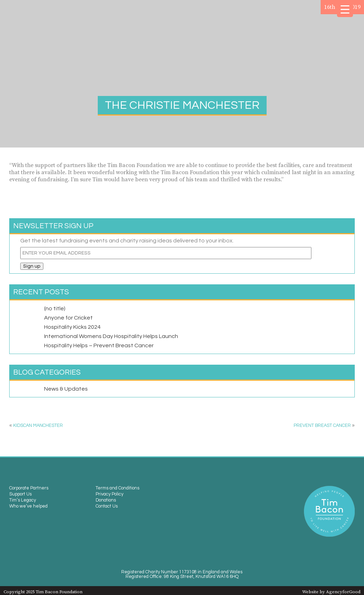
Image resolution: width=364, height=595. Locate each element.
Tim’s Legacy (23, 500)
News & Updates (66, 389)
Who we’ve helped (28, 506)
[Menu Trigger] (345, 9)
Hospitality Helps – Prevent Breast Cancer (99, 345)
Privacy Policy (109, 494)
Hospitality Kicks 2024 (72, 327)
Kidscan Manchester (38, 426)
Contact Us (107, 506)
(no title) (55, 309)
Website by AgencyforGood (331, 592)
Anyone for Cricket (68, 318)
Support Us (20, 494)
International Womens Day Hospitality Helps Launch (111, 336)
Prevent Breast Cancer (322, 426)
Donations (106, 500)
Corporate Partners (29, 488)
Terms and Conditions (117, 488)
